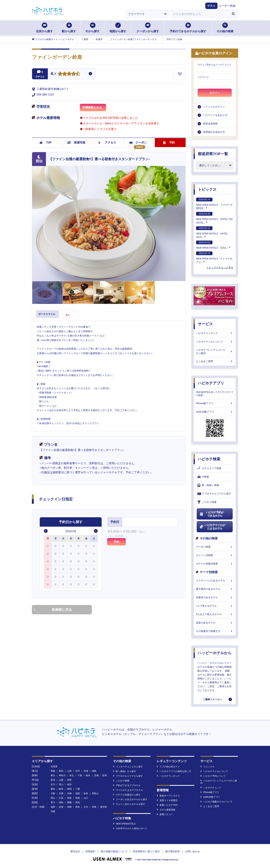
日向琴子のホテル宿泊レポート (130, 828)
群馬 (105, 775)
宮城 (86, 771)
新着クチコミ (165, 814)
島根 (78, 798)
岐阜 (61, 789)
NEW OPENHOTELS (124, 824)
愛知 (53, 789)
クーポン (138, 143)
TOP (45, 143)
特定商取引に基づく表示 (146, 851)
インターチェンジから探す (128, 767)
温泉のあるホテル (215, 623)
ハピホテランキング (215, 333)
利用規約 (90, 851)
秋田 (61, 771)
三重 (78, 789)
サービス (205, 324)
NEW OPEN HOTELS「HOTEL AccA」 (212, 232)
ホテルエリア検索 (209, 468)
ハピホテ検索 (209, 459)
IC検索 (203, 477)
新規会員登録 (210, 124)
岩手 (78, 771)
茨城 (96, 775)
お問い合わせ (193, 851)
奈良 (86, 793)
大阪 (53, 793)
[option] (48, 546)
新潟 (53, 780)
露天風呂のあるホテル (215, 589)
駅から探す (69, 28)
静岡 (69, 789)
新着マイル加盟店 (167, 800)
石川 (53, 784)
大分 (86, 807)
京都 (69, 793)
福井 (69, 784)
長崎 (69, 807)
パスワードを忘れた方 (215, 115)
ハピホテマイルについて (215, 342)
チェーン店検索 (215, 555)
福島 (94, 771)
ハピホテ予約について (213, 776)
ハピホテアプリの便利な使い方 (174, 771)
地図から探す (118, 28)
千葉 (80, 775)
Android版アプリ (215, 412)
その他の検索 (225, 28)
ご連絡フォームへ (212, 699)
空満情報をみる (94, 109)
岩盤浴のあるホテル (215, 597)
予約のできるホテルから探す (188, 28)
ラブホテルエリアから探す (214, 494)
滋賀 (78, 793)
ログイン (215, 93)
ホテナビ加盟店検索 (215, 564)
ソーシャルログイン (214, 107)
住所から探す (44, 28)
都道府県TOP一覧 (213, 154)
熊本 (78, 807)
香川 (53, 802)
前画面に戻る (53, 610)
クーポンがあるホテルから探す (130, 799)
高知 (78, 802)
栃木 (88, 775)
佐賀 (61, 807)
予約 (169, 143)
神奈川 (62, 775)
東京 (53, 775)
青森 (53, 771)
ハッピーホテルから (215, 653)
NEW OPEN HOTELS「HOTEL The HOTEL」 (214, 218)
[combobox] (199, 14)
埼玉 (72, 775)
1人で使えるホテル (215, 606)
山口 (86, 798)
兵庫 (61, 793)
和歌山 (95, 793)
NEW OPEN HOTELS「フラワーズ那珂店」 (214, 204)
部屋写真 (76, 143)
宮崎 (94, 807)
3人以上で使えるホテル (215, 614)
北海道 (54, 766)
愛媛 (69, 802)
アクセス (107, 143)
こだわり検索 (207, 502)
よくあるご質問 (215, 361)
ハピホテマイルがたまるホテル (212, 527)
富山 (61, 784)
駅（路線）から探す (125, 771)
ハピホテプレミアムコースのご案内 (215, 352)
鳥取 (69, 798)
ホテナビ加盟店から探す (127, 795)
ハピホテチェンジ (211, 788)
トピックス (207, 189)
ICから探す (92, 28)
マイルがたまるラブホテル (128, 790)
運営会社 (75, 851)
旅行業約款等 (172, 851)
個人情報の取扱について (114, 851)
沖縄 (53, 811)
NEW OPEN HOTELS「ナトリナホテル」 (214, 257)
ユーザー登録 (227, 6)
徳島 (61, 802)
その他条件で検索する (215, 631)
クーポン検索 (215, 547)
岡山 (53, 798)
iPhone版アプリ (215, 403)
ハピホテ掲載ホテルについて (216, 802)
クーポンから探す (148, 28)
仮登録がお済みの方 (214, 132)
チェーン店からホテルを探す (129, 804)
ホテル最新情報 (166, 810)
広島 (61, 798)
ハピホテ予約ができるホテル (212, 514)
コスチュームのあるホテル (215, 581)
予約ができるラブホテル (127, 785)
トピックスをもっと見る (220, 267)
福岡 (53, 807)
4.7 (53, 74)
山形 (69, 771)
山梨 (61, 780)
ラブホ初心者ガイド (168, 767)
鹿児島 (103, 807)
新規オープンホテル (168, 796)
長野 (69, 780)
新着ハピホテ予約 (167, 805)
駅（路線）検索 (208, 485)
